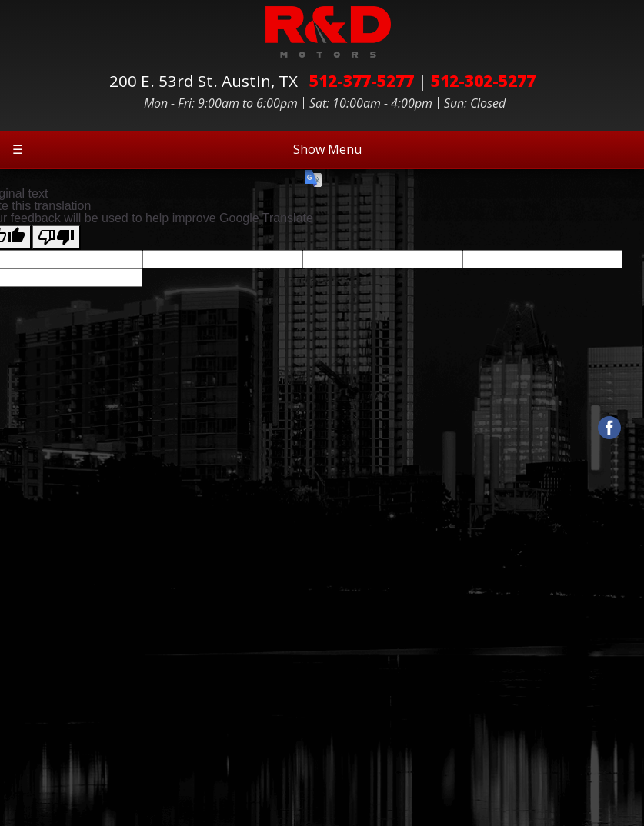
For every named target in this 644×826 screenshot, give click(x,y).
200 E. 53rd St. (207, 81)
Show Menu (187, 149)
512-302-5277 (483, 81)
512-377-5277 (362, 81)
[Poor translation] (56, 237)
